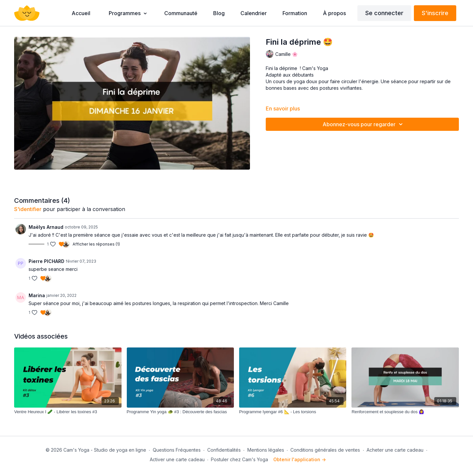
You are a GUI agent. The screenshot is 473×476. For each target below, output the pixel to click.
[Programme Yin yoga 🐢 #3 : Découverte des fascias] (180, 412)
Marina (37, 295)
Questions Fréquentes (177, 450)
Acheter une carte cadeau (395, 450)
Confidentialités (224, 450)
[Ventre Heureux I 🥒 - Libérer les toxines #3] (68, 412)
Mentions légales (266, 450)
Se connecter (384, 13)
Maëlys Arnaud (46, 227)
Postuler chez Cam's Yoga (239, 459)
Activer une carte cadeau (177, 459)
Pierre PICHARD (46, 261)
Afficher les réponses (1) (96, 244)
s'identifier (28, 209)
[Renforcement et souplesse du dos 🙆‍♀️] (405, 412)
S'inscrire (435, 13)
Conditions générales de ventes (325, 450)
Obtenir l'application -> (300, 459)
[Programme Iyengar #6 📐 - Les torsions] (293, 412)
